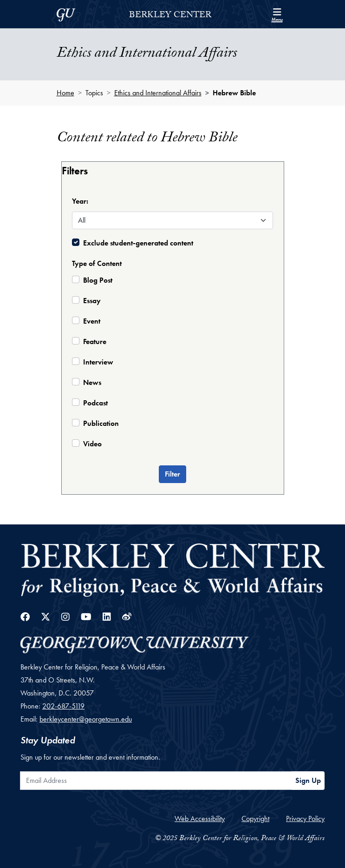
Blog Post (98, 280)
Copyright (255, 818)
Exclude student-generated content (138, 243)
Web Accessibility (200, 818)
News (92, 382)
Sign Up (308, 780)
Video (92, 444)
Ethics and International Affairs (158, 93)
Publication (101, 423)
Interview (98, 362)
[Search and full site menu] (277, 14)
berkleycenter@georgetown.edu (86, 719)
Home (65, 93)
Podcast (95, 403)
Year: (80, 201)
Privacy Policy (305, 818)
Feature (95, 341)
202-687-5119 (63, 706)
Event (92, 321)
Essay (92, 301)
